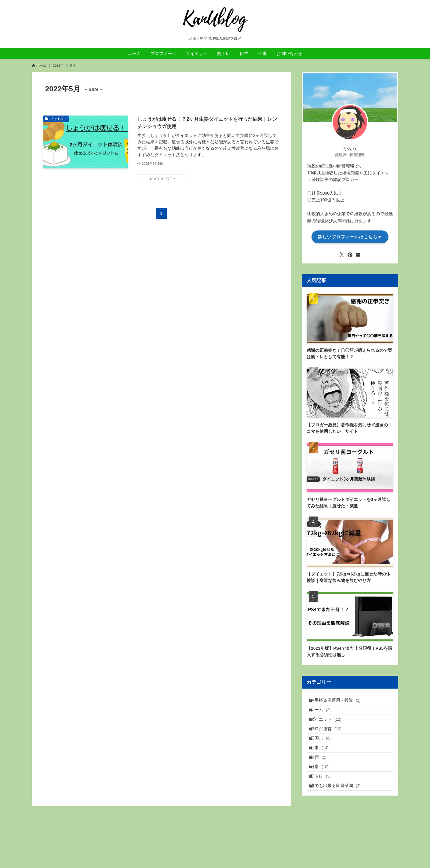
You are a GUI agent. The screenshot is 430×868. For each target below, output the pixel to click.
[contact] (358, 255)
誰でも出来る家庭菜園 (339, 816)
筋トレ (324, 804)
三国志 (324, 753)
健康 (322, 778)
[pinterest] (350, 255)
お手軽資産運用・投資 (339, 702)
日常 (323, 791)
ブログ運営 (330, 740)
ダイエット (330, 727)
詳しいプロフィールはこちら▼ (350, 237)
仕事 (323, 765)
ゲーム (324, 715)
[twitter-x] (342, 255)
